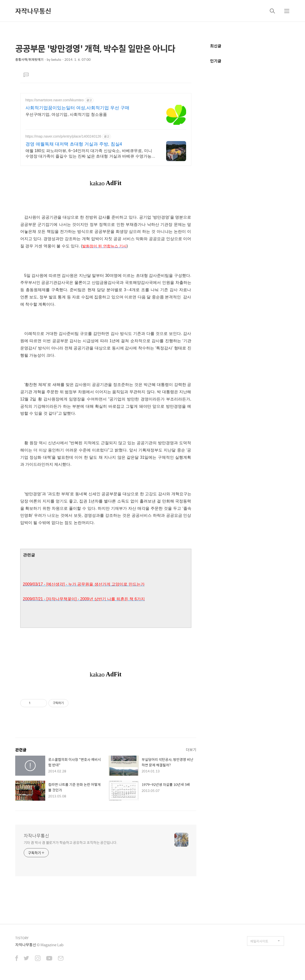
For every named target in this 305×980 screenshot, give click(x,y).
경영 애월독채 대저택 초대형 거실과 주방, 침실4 (74, 144)
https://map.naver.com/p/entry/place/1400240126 (63, 136)
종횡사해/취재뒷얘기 (29, 59)
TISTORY (22, 938)
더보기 (191, 750)
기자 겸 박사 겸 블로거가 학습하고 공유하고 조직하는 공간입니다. (71, 842)
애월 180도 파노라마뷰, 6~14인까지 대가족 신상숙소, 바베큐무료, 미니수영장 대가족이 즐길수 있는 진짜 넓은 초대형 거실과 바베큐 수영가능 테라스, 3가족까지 (89, 154)
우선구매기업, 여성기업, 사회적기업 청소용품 (66, 114)
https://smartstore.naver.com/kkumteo (55, 100)
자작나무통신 (33, 11)
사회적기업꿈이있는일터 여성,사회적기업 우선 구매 (77, 108)
